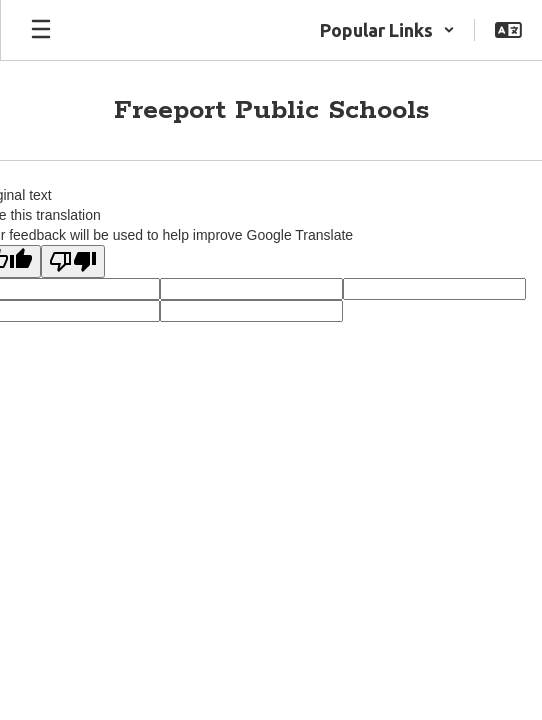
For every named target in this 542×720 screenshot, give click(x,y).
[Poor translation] (73, 261)
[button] (387, 30)
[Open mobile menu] (41, 30)
